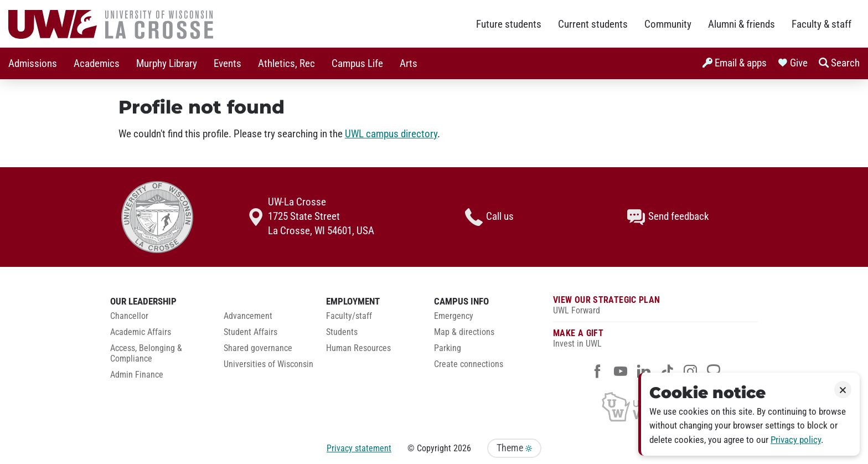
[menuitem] (33, 63)
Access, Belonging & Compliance (146, 354)
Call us (489, 217)
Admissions (33, 64)
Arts (409, 64)
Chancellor (129, 316)
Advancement (248, 316)
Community (668, 24)
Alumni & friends (742, 24)
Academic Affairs (141, 332)
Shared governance (258, 348)
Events (228, 64)
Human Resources (358, 348)
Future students (509, 24)
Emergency (454, 316)
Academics (97, 64)
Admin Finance (137, 375)
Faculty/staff (349, 316)
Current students (593, 24)
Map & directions (464, 332)
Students (342, 332)
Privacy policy (796, 440)
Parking (448, 348)
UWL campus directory (391, 134)
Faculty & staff (821, 24)
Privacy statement (359, 448)
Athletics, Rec (286, 64)
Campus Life (357, 64)
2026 (462, 448)
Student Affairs (250, 332)
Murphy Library (167, 64)
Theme (514, 448)
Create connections (469, 364)
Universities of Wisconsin (268, 364)
